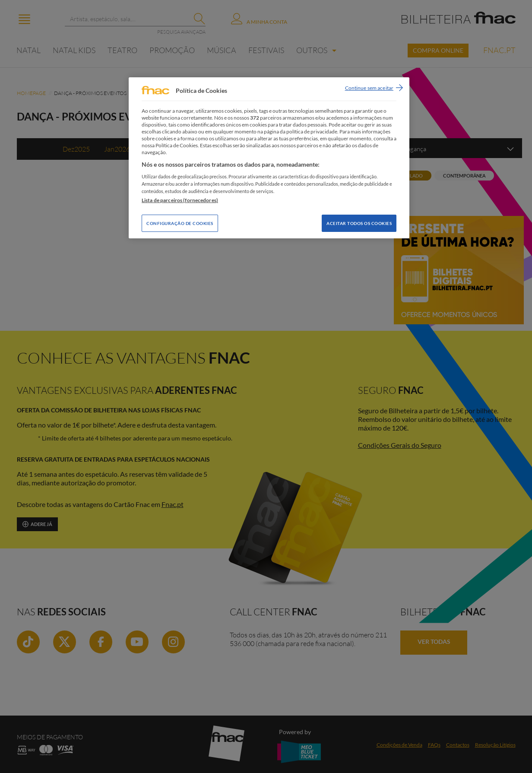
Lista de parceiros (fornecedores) (180, 200)
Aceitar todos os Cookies (359, 223)
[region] (269, 158)
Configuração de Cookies (180, 223)
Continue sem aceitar (369, 88)
